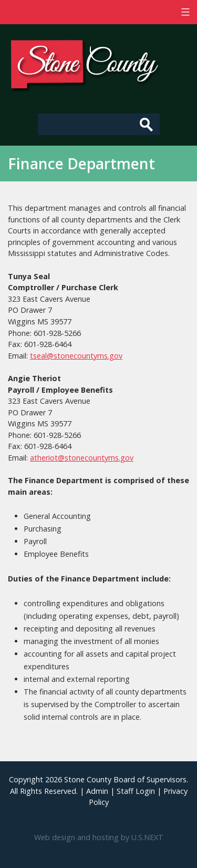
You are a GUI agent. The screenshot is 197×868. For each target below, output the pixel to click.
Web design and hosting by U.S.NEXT (99, 837)
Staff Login (136, 791)
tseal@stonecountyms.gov (76, 356)
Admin (97, 791)
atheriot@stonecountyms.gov (82, 458)
